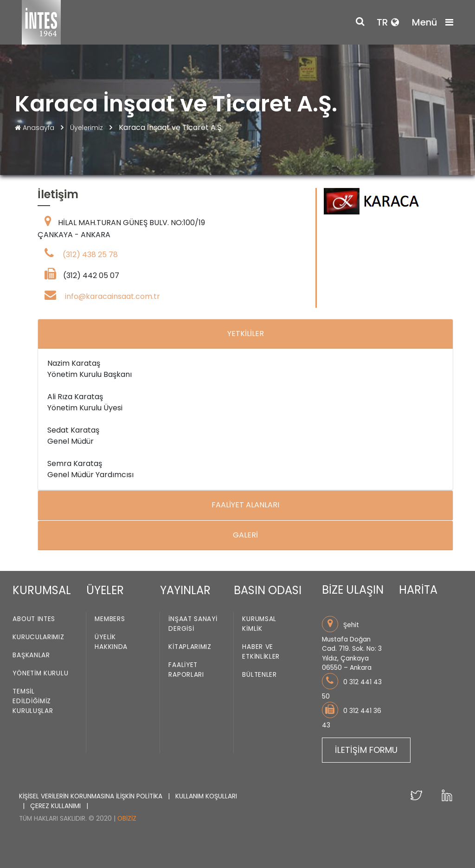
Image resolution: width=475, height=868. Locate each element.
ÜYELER (105, 590)
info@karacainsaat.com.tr (112, 296)
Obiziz (127, 819)
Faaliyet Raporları (186, 670)
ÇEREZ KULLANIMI (56, 806)
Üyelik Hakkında (111, 642)
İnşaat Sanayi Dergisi (193, 624)
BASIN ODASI (268, 590)
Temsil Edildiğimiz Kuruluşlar (33, 702)
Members (110, 619)
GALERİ (245, 535)
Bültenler (259, 675)
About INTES (34, 619)
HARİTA (418, 590)
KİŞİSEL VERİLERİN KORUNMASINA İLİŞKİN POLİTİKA (92, 796)
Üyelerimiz (87, 128)
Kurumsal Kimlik (259, 624)
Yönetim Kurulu (40, 674)
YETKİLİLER (246, 334)
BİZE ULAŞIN (353, 590)
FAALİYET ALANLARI (245, 505)
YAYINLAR (185, 590)
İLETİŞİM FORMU (366, 750)
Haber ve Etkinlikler (261, 652)
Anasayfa (35, 128)
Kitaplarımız (190, 647)
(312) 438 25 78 (90, 255)
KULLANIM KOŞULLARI (206, 796)
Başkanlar (31, 656)
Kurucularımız (38, 638)
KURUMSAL (42, 590)
